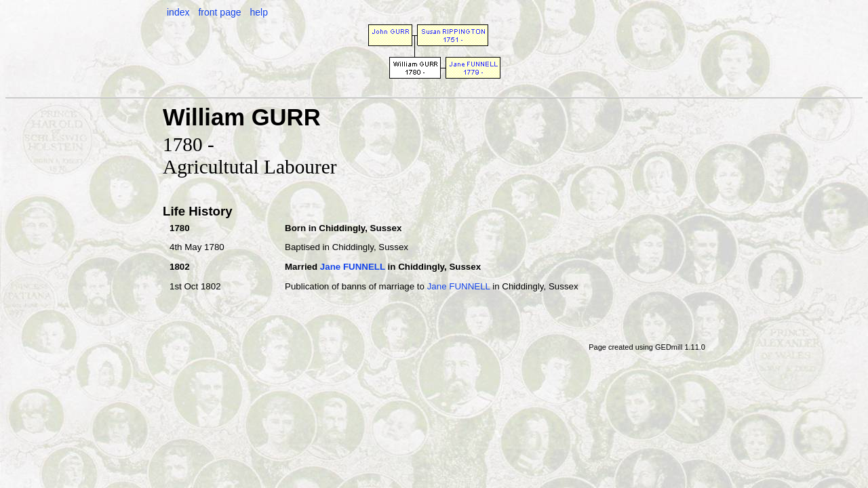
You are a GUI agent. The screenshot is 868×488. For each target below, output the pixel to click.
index (178, 12)
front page (219, 12)
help (258, 12)
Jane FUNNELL (353, 267)
